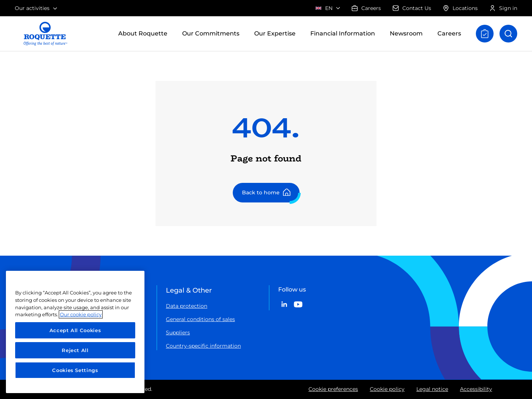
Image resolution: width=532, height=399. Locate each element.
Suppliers (178, 332)
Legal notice (432, 389)
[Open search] (508, 34)
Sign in (503, 8)
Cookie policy (387, 389)
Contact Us (412, 8)
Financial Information (343, 33)
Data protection (187, 306)
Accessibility (476, 389)
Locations (460, 8)
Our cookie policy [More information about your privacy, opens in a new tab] (81, 314)
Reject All (75, 350)
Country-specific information (203, 346)
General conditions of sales (200, 319)
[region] (75, 332)
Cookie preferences (333, 389)
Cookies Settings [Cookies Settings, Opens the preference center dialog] (75, 370)
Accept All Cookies (75, 330)
